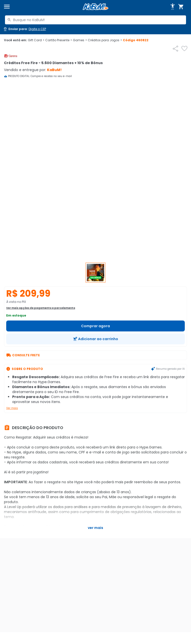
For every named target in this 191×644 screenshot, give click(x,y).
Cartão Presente (59, 40)
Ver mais (12, 408)
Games (80, 40)
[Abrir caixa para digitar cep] (24, 29)
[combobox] (95, 20)
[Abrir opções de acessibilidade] (173, 7)
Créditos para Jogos (105, 40)
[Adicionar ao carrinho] (95, 339)
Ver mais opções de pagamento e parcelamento (41, 308)
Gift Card (36, 40)
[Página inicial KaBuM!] (95, 7)
